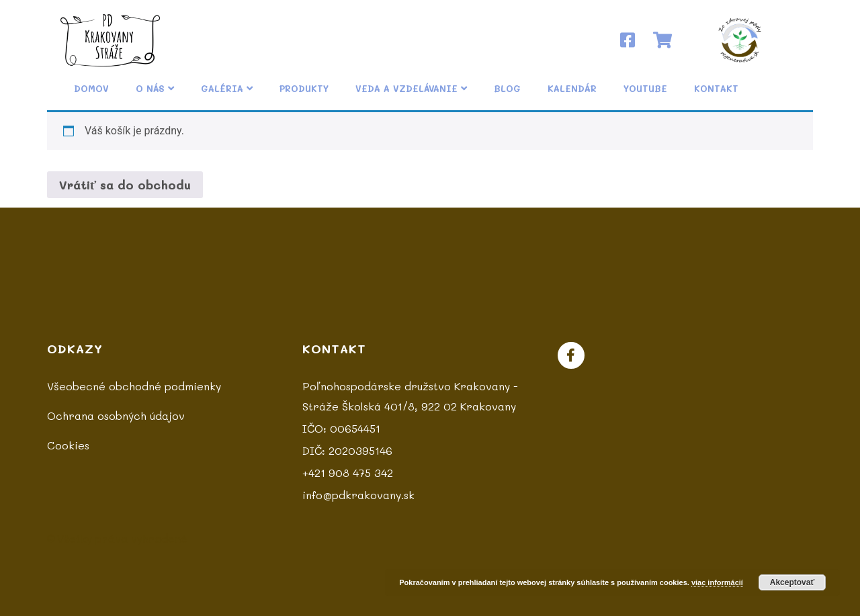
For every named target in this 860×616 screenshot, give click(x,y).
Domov (91, 88)
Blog (507, 88)
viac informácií (717, 582)
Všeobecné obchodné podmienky (134, 386)
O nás (155, 88)
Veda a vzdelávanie (411, 88)
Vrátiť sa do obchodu (125, 185)
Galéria (227, 88)
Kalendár (572, 88)
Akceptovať (792, 582)
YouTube (645, 88)
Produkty (304, 88)
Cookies (68, 445)
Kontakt (716, 88)
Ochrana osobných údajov (116, 415)
